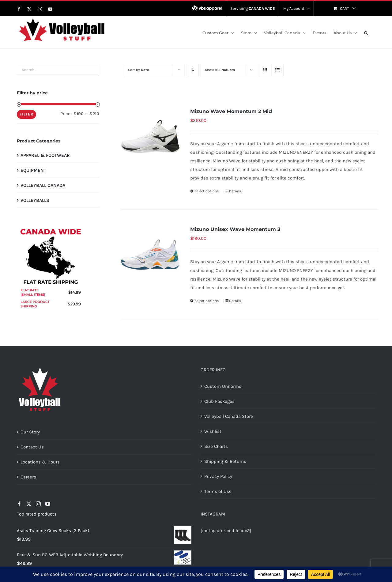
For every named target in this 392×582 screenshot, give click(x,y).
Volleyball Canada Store (229, 416)
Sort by (138, 70)
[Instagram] (38, 504)
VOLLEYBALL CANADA (43, 185)
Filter (26, 114)
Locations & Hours (40, 462)
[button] (366, 32)
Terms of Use (218, 491)
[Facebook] (19, 504)
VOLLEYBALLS (35, 200)
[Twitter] (29, 504)
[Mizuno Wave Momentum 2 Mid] (150, 136)
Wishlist (213, 431)
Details (235, 191)
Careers (28, 477)
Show (220, 70)
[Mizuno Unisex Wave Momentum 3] (150, 254)
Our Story (30, 432)
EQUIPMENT (33, 170)
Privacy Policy (218, 476)
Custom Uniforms (223, 386)
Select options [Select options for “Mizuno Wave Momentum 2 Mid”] (207, 191)
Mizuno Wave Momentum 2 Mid (231, 111)
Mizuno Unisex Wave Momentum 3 (235, 229)
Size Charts (216, 446)
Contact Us (32, 447)
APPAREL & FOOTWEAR (45, 155)
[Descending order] (193, 70)
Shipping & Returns (225, 461)
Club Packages (219, 401)
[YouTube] (48, 504)
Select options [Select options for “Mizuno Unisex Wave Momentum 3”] (207, 301)
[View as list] (277, 70)
